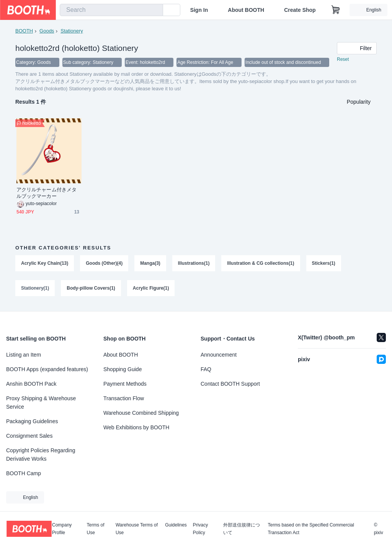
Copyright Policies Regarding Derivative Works (41, 455)
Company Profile (62, 529)
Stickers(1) (324, 264)
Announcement (219, 355)
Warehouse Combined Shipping (141, 413)
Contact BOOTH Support (230, 384)
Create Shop (300, 10)
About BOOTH (246, 10)
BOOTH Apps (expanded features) (47, 369)
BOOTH (24, 31)
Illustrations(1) (194, 264)
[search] (155, 10)
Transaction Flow (124, 398)
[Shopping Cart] (336, 10)
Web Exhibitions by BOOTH (136, 427)
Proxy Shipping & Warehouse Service (41, 403)
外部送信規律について (242, 529)
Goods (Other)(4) (104, 264)
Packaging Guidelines (32, 421)
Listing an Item (24, 355)
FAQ (206, 369)
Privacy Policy (200, 529)
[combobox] (111, 10)
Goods (47, 31)
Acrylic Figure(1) (151, 289)
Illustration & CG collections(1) (261, 264)
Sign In (199, 10)
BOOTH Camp (24, 473)
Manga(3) (150, 264)
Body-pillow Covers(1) (91, 289)
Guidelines (176, 525)
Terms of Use (96, 529)
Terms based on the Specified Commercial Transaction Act (311, 529)
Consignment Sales (29, 436)
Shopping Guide (122, 369)
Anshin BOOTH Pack (31, 384)
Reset (343, 60)
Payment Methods (125, 384)
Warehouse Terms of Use (137, 529)
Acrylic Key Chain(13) (45, 264)
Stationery (72, 31)
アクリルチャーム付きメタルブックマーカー (47, 193)
